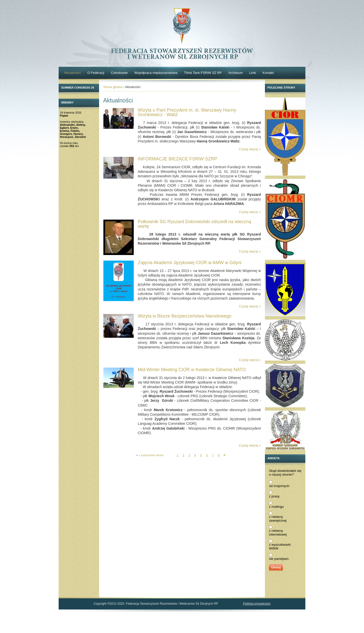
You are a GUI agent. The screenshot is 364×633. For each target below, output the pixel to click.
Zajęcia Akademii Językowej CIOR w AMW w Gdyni (190, 263)
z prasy (274, 496)
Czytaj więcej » (250, 149)
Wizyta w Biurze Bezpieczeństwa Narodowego (185, 316)
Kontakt (268, 73)
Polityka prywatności (257, 604)
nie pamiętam (279, 559)
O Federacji (96, 73)
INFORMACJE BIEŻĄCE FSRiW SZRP (177, 159)
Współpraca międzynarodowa (156, 73)
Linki (253, 73)
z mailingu (276, 507)
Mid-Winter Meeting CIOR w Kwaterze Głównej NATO (192, 370)
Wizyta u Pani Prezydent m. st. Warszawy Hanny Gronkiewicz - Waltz (187, 112)
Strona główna (113, 87)
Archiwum (235, 73)
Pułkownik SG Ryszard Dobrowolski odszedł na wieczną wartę (194, 224)
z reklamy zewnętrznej (278, 519)
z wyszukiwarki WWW (280, 546)
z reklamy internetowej (278, 533)
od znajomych (279, 486)
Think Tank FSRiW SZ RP (203, 73)
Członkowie (119, 73)
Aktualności (72, 73)
